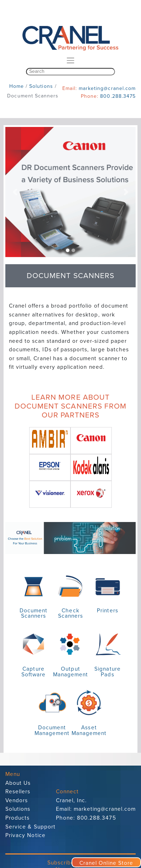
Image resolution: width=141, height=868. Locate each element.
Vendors (17, 800)
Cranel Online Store (106, 863)
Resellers (18, 792)
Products (17, 818)
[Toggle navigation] (70, 60)
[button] (15, 192)
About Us (18, 783)
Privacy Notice (25, 835)
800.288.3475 (118, 96)
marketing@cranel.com (107, 88)
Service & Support (30, 827)
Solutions (18, 809)
